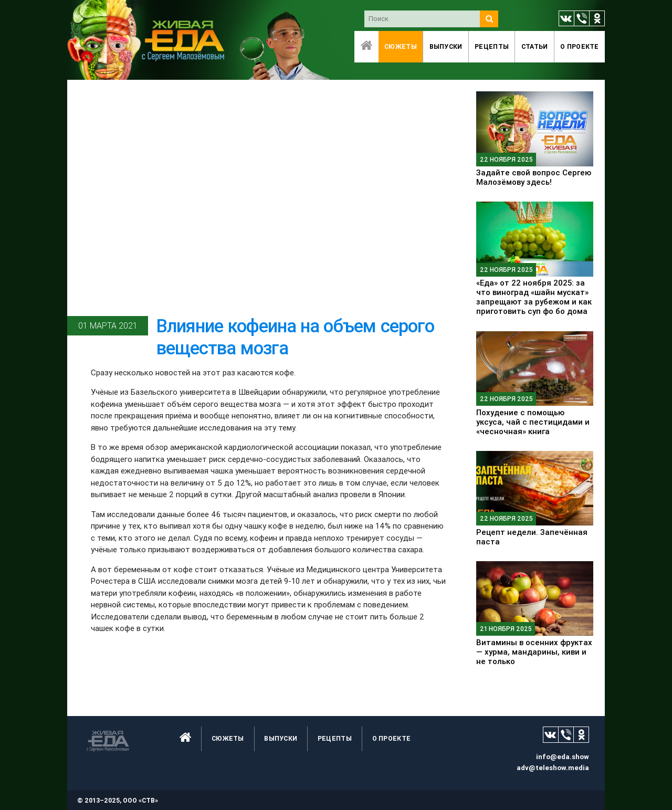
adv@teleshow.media (553, 768)
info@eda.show (563, 757)
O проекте (580, 46)
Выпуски (446, 46)
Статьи (535, 46)
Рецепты (492, 46)
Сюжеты (401, 46)
